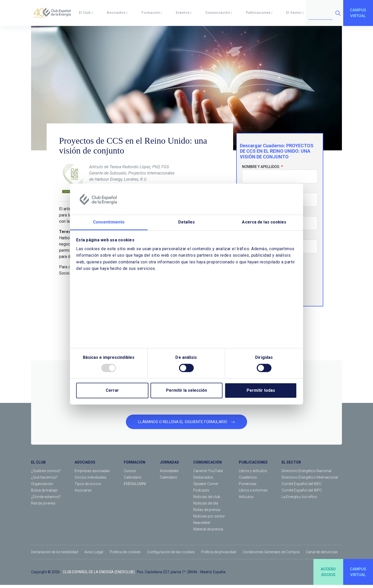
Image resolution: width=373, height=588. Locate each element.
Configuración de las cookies (171, 555)
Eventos (184, 13)
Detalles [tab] (187, 222)
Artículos (246, 500)
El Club (86, 13)
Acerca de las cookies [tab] (264, 222)
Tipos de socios (88, 487)
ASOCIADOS (85, 465)
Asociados (117, 13)
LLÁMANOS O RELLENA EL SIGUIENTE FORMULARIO (187, 425)
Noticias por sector (209, 519)
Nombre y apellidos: (261, 170)
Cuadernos (248, 480)
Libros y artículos (253, 474)
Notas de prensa (207, 513)
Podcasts (201, 493)
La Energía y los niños (299, 500)
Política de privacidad (219, 555)
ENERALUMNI (135, 487)
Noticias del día (206, 506)
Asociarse (83, 493)
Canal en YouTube (208, 474)
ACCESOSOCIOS (328, 575)
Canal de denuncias (322, 555)
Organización (42, 487)
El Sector (295, 13)
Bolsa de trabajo (44, 493)
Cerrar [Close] (112, 390)
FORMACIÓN (135, 465)
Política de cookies (125, 555)
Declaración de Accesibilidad (55, 555)
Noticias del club (207, 500)
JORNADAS (169, 465)
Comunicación (219, 13)
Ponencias (248, 487)
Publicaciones (259, 13)
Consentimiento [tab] (109, 222)
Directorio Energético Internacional (310, 480)
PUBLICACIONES (253, 465)
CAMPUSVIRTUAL (358, 13)
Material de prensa (208, 532)
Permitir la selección (187, 390)
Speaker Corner (206, 487)
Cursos (130, 474)
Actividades (169, 474)
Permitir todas (261, 390)
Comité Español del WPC (302, 493)
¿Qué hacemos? (44, 480)
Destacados (203, 480)
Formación (152, 13)
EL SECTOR (291, 465)
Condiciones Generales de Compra (271, 555)
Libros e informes (253, 493)
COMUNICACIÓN (207, 465)
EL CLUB (38, 465)
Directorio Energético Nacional (306, 474)
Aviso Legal (94, 555)
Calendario (133, 480)
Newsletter (202, 526)
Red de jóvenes (43, 506)
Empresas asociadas (92, 474)
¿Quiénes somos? (46, 474)
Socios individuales (91, 480)
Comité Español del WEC (302, 487)
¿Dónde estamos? (46, 500)
